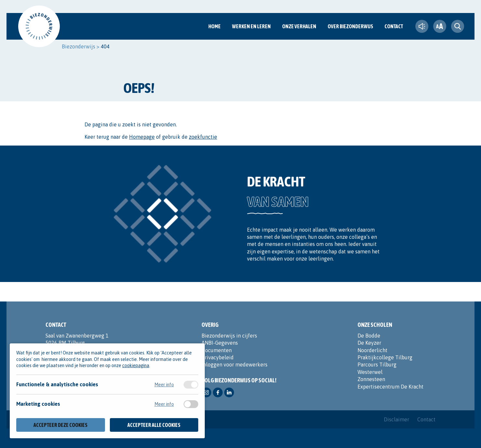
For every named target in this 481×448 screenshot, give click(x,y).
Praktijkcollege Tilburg (385, 357)
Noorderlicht (372, 350)
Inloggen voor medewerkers (234, 365)
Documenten (217, 350)
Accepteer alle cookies (154, 425)
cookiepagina (136, 365)
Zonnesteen (371, 379)
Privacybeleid (218, 357)
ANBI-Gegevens (220, 343)
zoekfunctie (203, 137)
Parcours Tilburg (377, 365)
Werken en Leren (251, 26)
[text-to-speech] (422, 26)
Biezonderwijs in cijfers (229, 336)
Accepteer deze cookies (60, 425)
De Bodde (369, 336)
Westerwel (370, 372)
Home (214, 26)
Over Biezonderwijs (350, 26)
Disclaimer (396, 419)
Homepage (142, 137)
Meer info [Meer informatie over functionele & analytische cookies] (164, 385)
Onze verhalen (299, 26)
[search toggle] (458, 26)
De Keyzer (369, 343)
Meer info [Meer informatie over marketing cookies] (164, 404)
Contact (394, 26)
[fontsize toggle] (440, 26)
